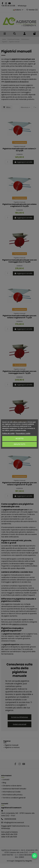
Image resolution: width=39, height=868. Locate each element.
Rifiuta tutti (19, 444)
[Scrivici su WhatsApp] (35, 856)
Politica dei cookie (8, 433)
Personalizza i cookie (23, 433)
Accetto (19, 439)
